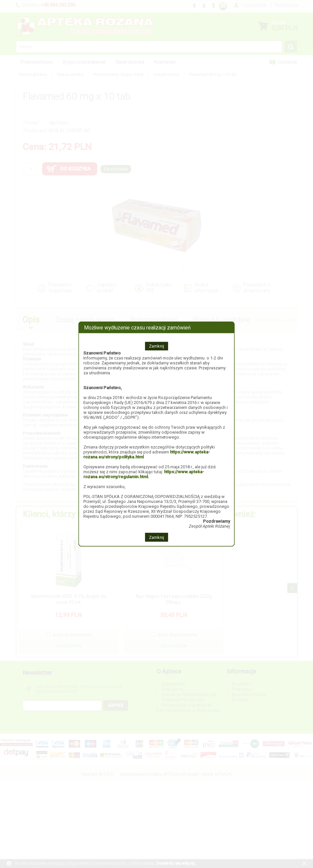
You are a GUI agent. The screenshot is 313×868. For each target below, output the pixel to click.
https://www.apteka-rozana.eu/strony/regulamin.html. (144, 474)
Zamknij (156, 346)
